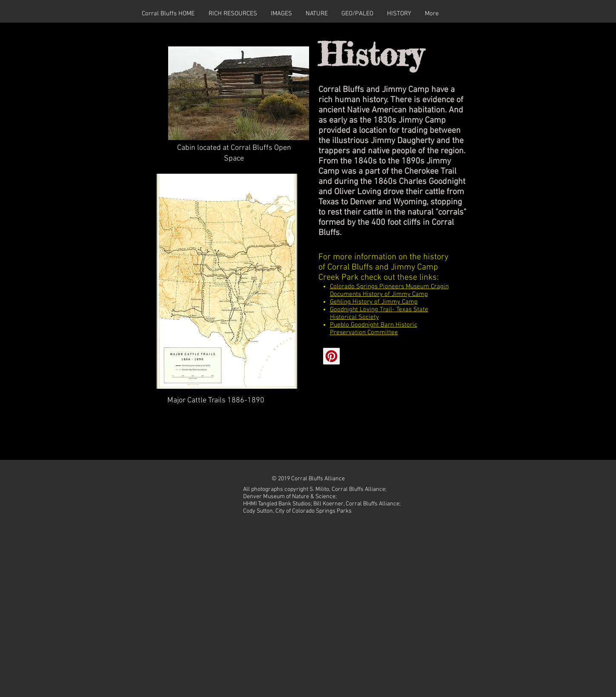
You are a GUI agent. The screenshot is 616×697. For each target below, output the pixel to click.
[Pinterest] (331, 356)
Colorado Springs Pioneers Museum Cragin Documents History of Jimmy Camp (389, 290)
